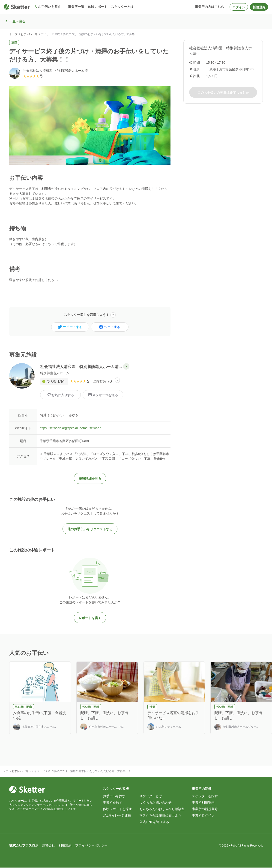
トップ (13, 34)
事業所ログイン (203, 816)
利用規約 (65, 846)
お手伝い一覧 (29, 34)
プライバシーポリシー (91, 846)
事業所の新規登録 (205, 809)
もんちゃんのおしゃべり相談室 (162, 809)
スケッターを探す (205, 796)
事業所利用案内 (203, 803)
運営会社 (48, 846)
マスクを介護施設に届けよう (160, 816)
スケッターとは (151, 796)
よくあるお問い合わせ (155, 803)
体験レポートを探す (117, 809)
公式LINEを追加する (154, 822)
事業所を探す (113, 803)
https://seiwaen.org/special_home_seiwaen (70, 428)
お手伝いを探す (114, 796)
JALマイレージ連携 (117, 816)
